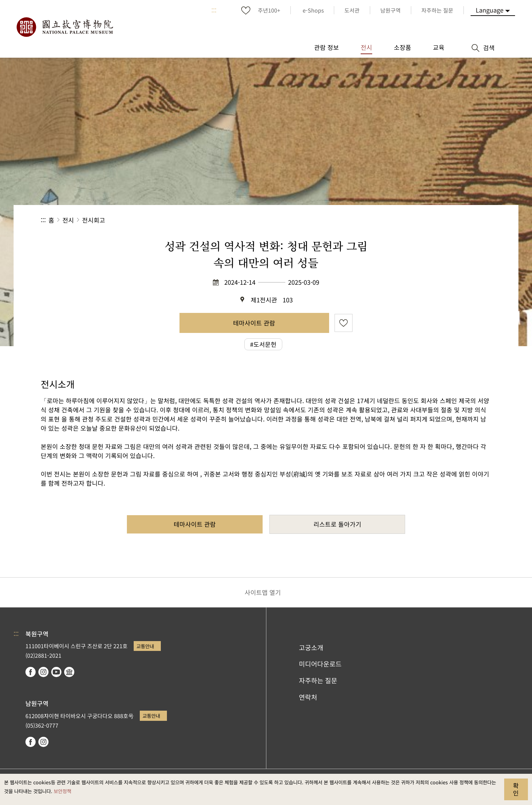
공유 (417, 220)
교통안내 (145, 646)
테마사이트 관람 (254, 323)
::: (214, 10)
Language (490, 10)
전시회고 (94, 220)
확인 (516, 789)
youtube (56, 672)
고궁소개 (311, 648)
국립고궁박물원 (64, 27)
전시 (68, 220)
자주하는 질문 (318, 680)
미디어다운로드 (320, 664)
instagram (43, 672)
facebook (31, 672)
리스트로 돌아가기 (337, 524)
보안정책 (62, 791)
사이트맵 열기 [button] (263, 592)
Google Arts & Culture (69, 672)
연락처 (308, 697)
